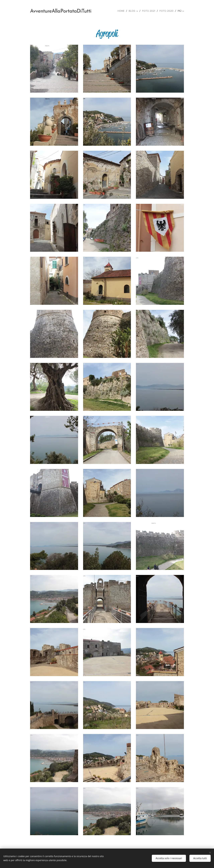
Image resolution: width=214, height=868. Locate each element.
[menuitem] (122, 11)
